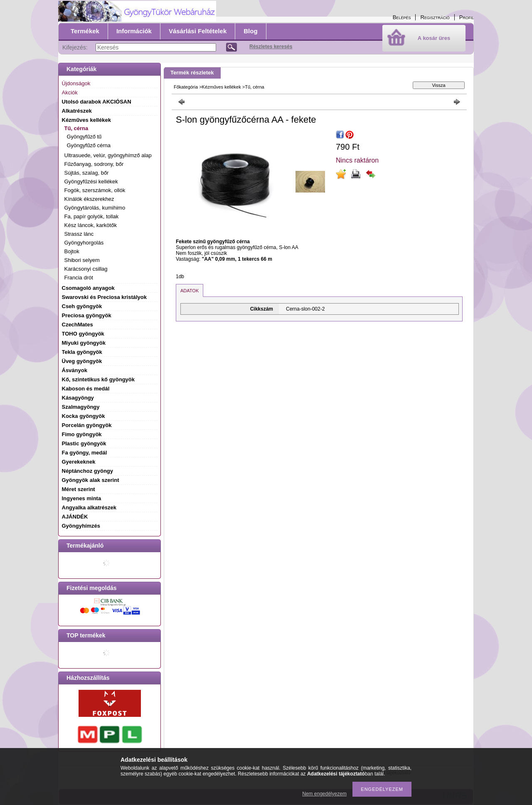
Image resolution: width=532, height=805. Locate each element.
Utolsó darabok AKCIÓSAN (97, 102)
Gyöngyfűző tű (84, 137)
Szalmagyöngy (81, 407)
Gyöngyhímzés (81, 526)
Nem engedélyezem (324, 794)
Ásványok (75, 370)
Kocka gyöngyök (84, 416)
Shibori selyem (82, 260)
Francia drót (79, 278)
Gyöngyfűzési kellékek (91, 181)
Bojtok (72, 251)
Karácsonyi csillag (86, 269)
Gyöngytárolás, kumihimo (95, 208)
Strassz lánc (79, 234)
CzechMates (78, 325)
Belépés (402, 17)
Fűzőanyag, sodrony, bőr (94, 164)
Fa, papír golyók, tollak (92, 216)
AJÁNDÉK (75, 517)
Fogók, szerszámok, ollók (95, 190)
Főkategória (186, 87)
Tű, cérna (254, 87)
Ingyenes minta (82, 498)
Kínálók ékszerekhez (89, 199)
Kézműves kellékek (222, 87)
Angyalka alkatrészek (89, 507)
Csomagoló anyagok (88, 288)
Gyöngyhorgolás (84, 243)
